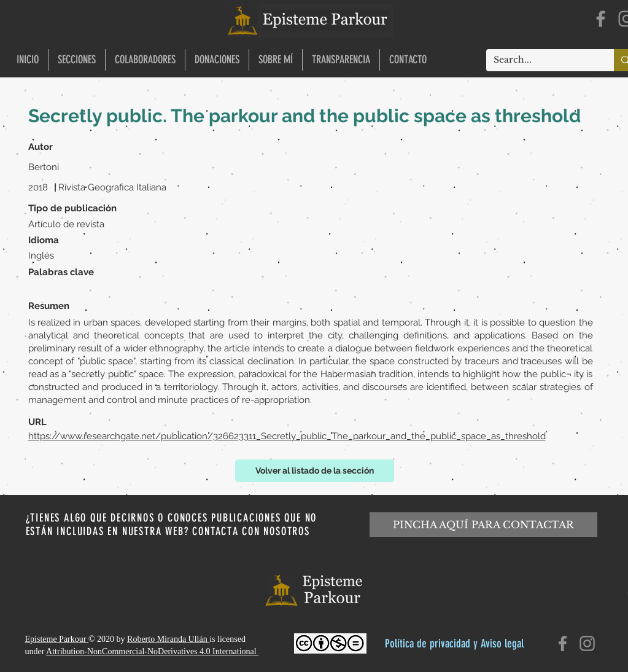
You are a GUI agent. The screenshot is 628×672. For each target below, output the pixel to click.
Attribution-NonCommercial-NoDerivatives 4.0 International (152, 651)
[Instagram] (587, 643)
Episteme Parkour (57, 639)
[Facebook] (601, 19)
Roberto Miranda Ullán (168, 639)
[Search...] (541, 60)
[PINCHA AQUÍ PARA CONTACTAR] (483, 525)
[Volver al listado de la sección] (315, 471)
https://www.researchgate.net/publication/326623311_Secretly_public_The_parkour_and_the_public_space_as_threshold (287, 436)
